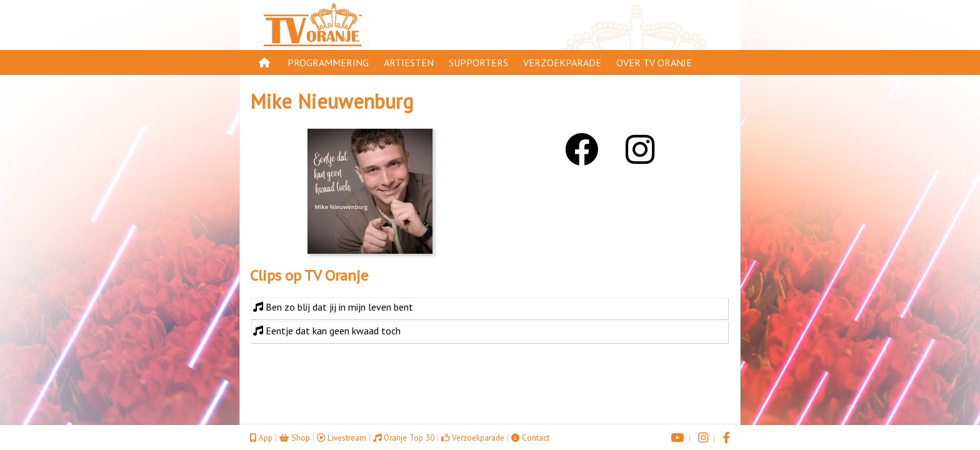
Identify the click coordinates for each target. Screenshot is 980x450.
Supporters (478, 62)
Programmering (328, 62)
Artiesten (409, 62)
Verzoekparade (562, 62)
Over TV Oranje (654, 62)
